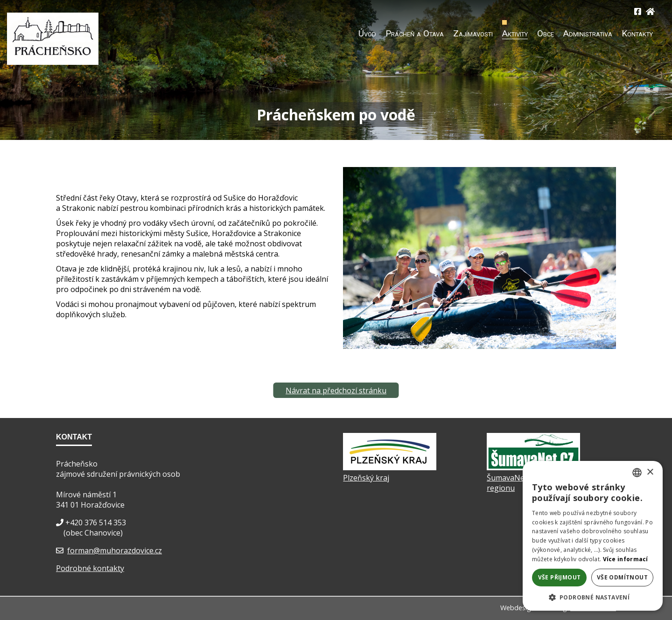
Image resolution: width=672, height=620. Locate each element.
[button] (593, 597)
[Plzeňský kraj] (390, 467)
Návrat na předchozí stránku (336, 390)
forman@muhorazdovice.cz (115, 550)
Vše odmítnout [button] (622, 577)
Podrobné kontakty (90, 568)
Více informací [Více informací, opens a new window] (626, 559)
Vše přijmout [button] (560, 577)
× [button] (650, 472)
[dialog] (593, 536)
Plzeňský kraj (366, 478)
